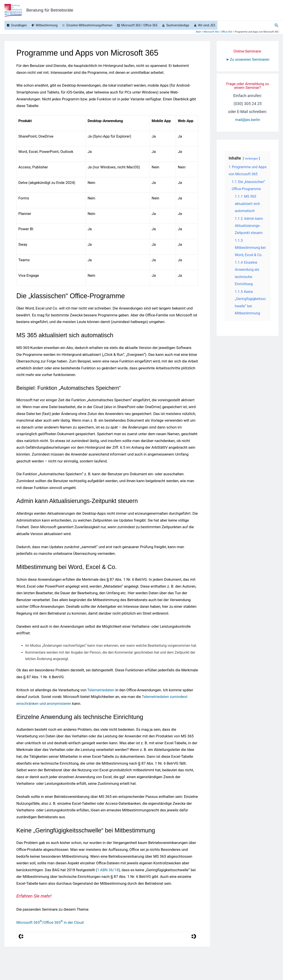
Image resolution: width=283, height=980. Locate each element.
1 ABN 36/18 (108, 870)
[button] (277, 25)
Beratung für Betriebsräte (50, 10)
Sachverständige (178, 25)
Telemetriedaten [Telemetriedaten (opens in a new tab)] (101, 690)
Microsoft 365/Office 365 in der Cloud (50, 922)
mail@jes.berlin (248, 128)
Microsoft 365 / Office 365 (139, 25)
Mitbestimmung (47, 25)
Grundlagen (19, 25)
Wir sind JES (207, 25)
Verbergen (252, 167)
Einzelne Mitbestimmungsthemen (89, 25)
